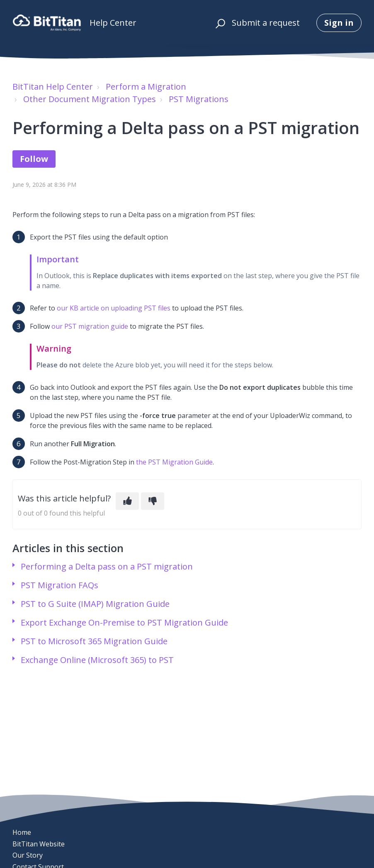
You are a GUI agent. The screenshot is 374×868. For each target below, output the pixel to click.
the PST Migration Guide (174, 462)
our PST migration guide (90, 326)
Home (22, 832)
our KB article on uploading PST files (114, 308)
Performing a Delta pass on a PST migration (107, 566)
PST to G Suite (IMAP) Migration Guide (95, 604)
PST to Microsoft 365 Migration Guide (94, 641)
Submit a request (266, 23)
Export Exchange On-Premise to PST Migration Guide (124, 622)
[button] (219, 23)
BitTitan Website (39, 844)
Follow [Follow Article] (34, 159)
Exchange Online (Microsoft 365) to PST (97, 660)
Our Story (28, 855)
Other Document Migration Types (90, 99)
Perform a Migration (146, 87)
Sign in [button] (339, 23)
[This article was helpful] (127, 501)
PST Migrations (199, 99)
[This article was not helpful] (153, 501)
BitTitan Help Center (53, 87)
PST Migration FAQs (59, 585)
